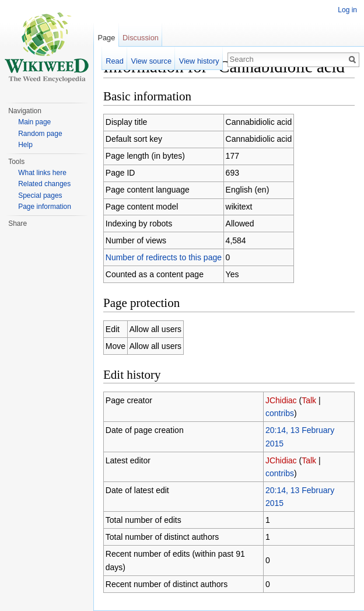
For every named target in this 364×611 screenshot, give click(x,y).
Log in (347, 10)
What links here (42, 173)
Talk (309, 400)
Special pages (40, 195)
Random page (40, 134)
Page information (45, 207)
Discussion (141, 38)
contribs (280, 413)
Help (25, 145)
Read (115, 61)
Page (106, 38)
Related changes (44, 184)
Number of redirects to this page (164, 257)
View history (199, 61)
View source (151, 61)
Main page (34, 122)
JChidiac (281, 400)
